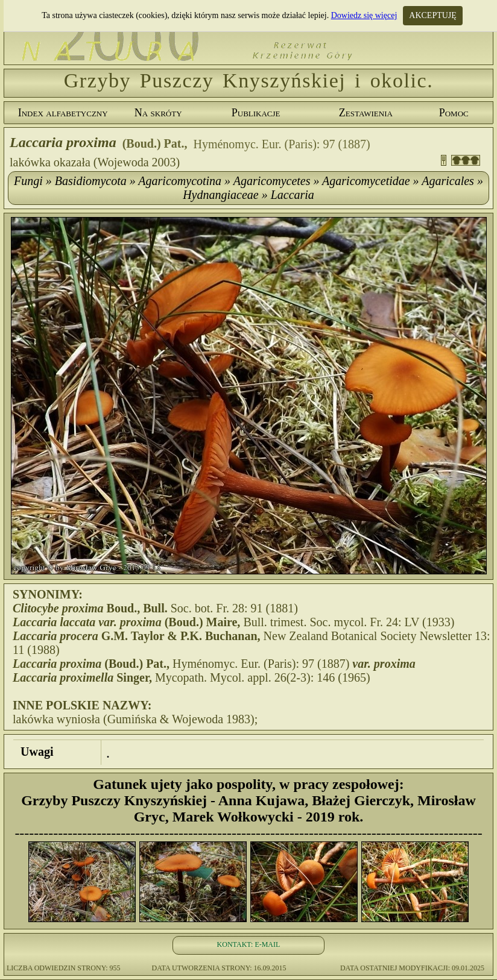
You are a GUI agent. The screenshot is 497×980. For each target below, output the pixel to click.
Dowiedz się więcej (364, 15)
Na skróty (158, 113)
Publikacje (256, 113)
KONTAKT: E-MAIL (249, 944)
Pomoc (454, 113)
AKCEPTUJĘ (433, 15)
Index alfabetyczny (63, 113)
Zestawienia (366, 113)
